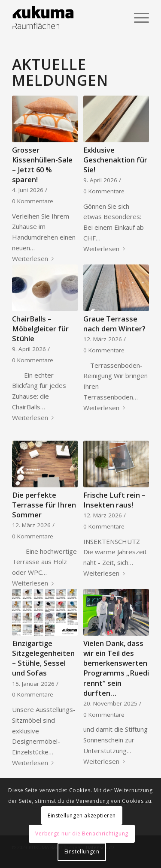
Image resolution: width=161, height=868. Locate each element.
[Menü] (137, 18)
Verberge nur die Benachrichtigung (82, 833)
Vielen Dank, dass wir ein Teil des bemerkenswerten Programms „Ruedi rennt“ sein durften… (116, 668)
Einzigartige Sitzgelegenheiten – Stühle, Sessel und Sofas (43, 658)
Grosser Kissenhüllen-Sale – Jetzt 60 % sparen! (42, 165)
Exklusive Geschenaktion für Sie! (115, 160)
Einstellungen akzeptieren (82, 815)
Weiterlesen (35, 258)
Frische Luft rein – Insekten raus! (114, 500)
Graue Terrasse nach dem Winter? (114, 324)
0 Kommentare (33, 201)
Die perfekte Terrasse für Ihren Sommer (44, 505)
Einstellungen (82, 851)
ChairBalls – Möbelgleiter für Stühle (40, 329)
